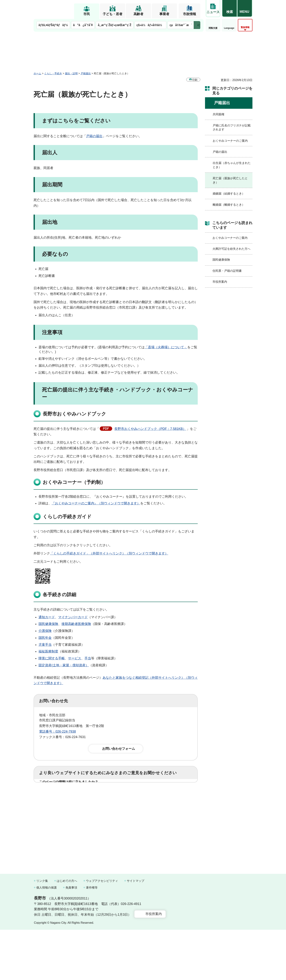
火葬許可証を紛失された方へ (231, 249)
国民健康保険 (48, 624)
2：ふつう (84, 793)
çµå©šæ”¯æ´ (181, 25)
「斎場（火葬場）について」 (166, 347)
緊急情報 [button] (245, 27)
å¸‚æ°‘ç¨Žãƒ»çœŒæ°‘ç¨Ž (115, 25)
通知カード (47, 617)
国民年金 (45, 638)
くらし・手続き (53, 73)
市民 (87, 14)
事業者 (164, 14)
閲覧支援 (213, 28)
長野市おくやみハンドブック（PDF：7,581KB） (150, 429)
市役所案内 (220, 282)
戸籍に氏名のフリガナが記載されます (232, 127)
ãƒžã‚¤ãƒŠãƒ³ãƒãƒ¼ (53, 25)
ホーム (37, 73)
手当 (88, 658)
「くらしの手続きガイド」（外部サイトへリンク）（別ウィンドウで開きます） (109, 553)
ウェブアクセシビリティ (102, 931)
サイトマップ (136, 931)
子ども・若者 (113, 14)
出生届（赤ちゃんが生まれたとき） (232, 165)
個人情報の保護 (47, 938)
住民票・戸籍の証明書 (227, 271)
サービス (75, 658)
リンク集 (42, 931)
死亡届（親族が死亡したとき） (230, 180)
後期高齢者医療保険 (76, 624)
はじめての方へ (67, 931)
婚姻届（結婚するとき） (229, 194)
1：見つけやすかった (60, 809)
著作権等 (92, 938)
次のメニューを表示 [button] (197, 25)
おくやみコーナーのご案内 (230, 141)
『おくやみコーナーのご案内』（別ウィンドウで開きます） (96, 503)
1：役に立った (55, 793)
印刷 (195, 80)
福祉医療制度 (48, 651)
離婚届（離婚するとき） (229, 205)
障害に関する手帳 (52, 658)
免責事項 (71, 938)
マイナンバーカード (73, 617)
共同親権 (219, 114)
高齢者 (138, 14)
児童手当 (45, 645)
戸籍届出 (86, 73)
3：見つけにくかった (127, 809)
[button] (229, 9)
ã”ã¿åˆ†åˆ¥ (83, 25)
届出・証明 (71, 73)
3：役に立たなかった (117, 793)
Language (229, 28)
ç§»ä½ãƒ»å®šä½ (150, 25)
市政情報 (190, 14)
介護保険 (45, 631)
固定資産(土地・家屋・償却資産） (64, 665)
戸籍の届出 (94, 136)
